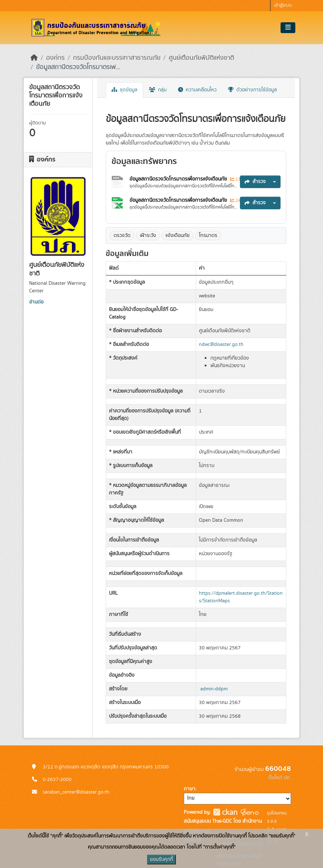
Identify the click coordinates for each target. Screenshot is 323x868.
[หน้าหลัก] (34, 58)
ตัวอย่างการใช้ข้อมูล (253, 90)
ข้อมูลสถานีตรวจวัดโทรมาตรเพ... (78, 67)
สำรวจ (255, 182)
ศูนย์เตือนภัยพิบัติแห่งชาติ (201, 58)
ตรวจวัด (122, 236)
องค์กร (55, 58)
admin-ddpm (214, 689)
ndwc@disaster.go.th (221, 344)
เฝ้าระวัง (148, 236)
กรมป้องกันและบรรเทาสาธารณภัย (117, 58)
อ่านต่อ (36, 302)
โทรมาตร (208, 236)
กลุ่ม (158, 90)
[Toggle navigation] (288, 28)
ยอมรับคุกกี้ (161, 859)
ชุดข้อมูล (124, 90)
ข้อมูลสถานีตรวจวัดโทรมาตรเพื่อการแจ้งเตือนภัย (179, 179)
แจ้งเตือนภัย (178, 236)
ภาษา (190, 789)
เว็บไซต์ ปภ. (280, 778)
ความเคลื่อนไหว (197, 90)
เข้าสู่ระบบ (283, 6)
